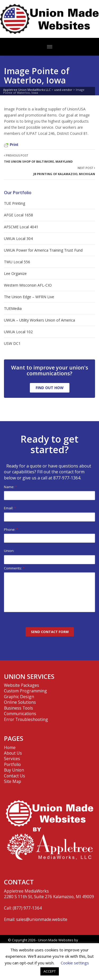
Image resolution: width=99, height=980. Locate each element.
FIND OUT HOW (50, 388)
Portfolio (12, 764)
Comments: (49, 589)
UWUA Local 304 (18, 239)
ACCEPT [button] (50, 971)
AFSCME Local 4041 (21, 227)
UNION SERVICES (29, 676)
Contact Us (15, 776)
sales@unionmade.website (42, 919)
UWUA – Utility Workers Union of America (39, 320)
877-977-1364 (67, 478)
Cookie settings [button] (75, 963)
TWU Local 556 (17, 262)
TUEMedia (13, 308)
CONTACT (19, 882)
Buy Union (14, 770)
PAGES (14, 738)
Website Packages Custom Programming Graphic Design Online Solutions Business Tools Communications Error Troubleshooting (26, 702)
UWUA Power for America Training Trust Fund (43, 250)
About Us (13, 753)
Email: (49, 513)
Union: (49, 556)
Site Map (13, 781)
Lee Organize (15, 273)
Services (12, 759)
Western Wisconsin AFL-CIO (28, 285)
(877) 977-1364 (27, 908)
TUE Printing (15, 203)
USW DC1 (12, 343)
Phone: (49, 535)
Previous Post (38, 158)
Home (10, 747)
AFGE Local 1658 (18, 215)
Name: (49, 492)
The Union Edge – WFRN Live (29, 297)
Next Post (64, 171)
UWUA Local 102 (18, 332)
